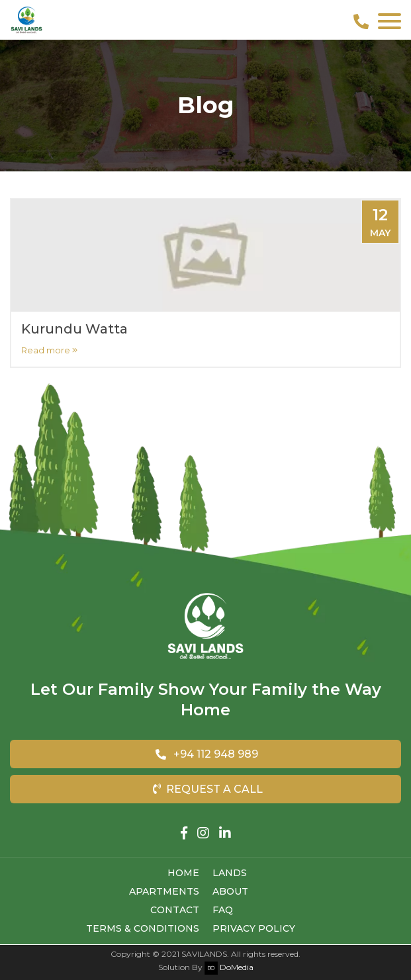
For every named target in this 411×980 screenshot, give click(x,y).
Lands (230, 873)
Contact (175, 910)
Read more (49, 350)
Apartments (164, 891)
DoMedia (229, 967)
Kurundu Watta (74, 329)
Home (183, 873)
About (230, 891)
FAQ (223, 910)
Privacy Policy (254, 928)
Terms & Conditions (143, 928)
